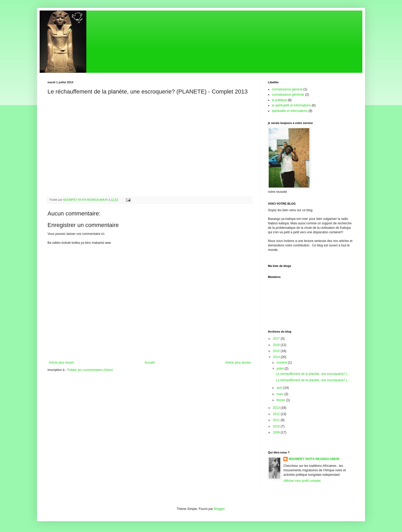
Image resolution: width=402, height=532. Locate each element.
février (281, 400)
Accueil (150, 363)
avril (280, 388)
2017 (277, 339)
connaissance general (287, 89)
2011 (277, 420)
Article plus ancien (238, 363)
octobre (282, 363)
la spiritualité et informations (291, 105)
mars (281, 394)
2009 (277, 432)
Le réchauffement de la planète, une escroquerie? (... (313, 374)
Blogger (219, 509)
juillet (281, 369)
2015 (277, 351)
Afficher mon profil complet (302, 481)
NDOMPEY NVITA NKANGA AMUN (314, 459)
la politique (279, 100)
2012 (277, 414)
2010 (277, 426)
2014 (277, 357)
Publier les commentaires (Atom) (90, 370)
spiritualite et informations (290, 111)
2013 (277, 408)
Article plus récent (61, 363)
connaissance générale (288, 95)
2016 (277, 345)
